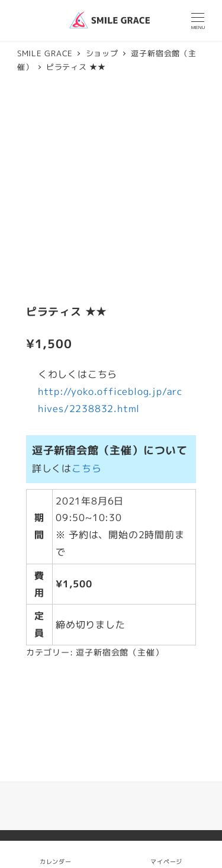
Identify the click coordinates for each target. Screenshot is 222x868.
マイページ (166, 854)
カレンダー (56, 861)
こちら (86, 468)
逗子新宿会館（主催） (120, 652)
